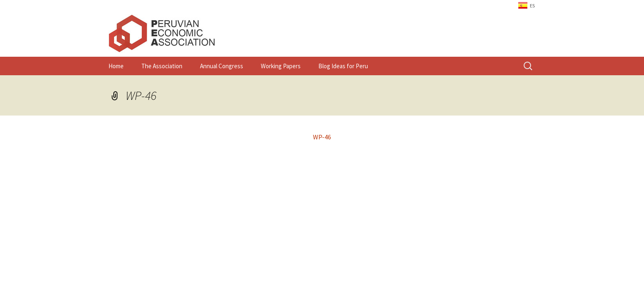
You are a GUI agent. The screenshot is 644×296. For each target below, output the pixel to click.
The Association (162, 66)
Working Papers (281, 66)
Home (116, 66)
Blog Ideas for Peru (343, 66)
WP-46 (141, 95)
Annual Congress (222, 66)
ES (532, 6)
